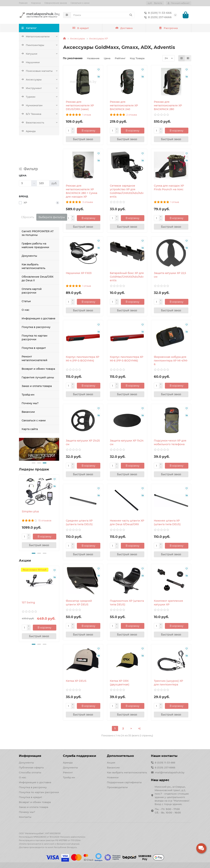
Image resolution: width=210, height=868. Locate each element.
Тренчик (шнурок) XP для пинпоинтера (168, 683)
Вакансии (28, 386)
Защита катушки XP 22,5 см (170, 275)
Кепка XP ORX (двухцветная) (120, 683)
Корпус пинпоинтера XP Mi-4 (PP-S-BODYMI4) (83, 359)
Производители (117, 787)
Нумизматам (32, 105)
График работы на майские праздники (35, 219)
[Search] (103, 15)
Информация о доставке (39, 292)
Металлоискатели (35, 36)
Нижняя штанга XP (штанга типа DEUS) (167, 522)
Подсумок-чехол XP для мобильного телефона (170, 442)
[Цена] (25, 157)
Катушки (29, 54)
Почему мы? (30, 377)
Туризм (28, 97)
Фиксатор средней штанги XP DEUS (79, 603)
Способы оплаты (30, 772)
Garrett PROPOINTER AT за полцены (38, 207)
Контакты (25, 817)
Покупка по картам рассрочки (34, 311)
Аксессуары (31, 79)
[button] (34, 437)
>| (139, 728)
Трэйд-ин (28, 369)
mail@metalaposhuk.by (170, 772)
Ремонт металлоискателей (34, 332)
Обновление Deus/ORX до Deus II (38, 253)
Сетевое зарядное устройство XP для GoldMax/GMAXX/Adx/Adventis (127, 191)
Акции (111, 763)
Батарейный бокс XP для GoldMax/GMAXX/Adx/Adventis (127, 277)
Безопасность (33, 123)
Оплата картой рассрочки (32, 265)
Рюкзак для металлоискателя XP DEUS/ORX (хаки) (80, 105)
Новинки (113, 777)
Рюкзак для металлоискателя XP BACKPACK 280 (168, 105)
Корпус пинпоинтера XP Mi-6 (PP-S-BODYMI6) (127, 359)
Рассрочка (168, 28)
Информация (30, 756)
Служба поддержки (80, 756)
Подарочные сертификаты (124, 782)
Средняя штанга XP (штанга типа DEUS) (79, 522)
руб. (155, 3)
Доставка (124, 28)
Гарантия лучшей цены (38, 351)
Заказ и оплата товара (37, 360)
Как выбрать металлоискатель (33, 240)
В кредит (81, 28)
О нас (25, 284)
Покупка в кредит (34, 322)
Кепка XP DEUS (76, 681)
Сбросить (28, 191)
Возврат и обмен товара (38, 343)
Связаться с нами (80, 3)
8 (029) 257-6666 (157, 17)
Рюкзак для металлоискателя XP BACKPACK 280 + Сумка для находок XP (82, 191)
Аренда (28, 131)
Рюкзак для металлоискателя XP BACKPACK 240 (124, 105)
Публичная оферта (31, 767)
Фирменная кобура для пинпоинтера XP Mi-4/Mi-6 (171, 361)
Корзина (36, 3)
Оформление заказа (56, 3)
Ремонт (68, 772)
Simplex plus (30, 486)
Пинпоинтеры (33, 45)
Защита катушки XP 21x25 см (83, 442)
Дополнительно (120, 756)
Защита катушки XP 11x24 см (127, 442)
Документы (29, 230)
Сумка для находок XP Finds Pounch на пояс (169, 188)
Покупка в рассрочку (36, 301)
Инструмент (32, 88)
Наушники (30, 62)
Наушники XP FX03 (79, 273)
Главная (23, 3)
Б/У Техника (31, 114)
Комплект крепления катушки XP (168, 603)
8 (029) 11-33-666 (157, 13)
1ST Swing (28, 577)
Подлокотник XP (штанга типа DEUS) (127, 603)
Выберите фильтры (52, 191)
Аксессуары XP (99, 38)
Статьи (26, 275)
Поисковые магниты (37, 71)
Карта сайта (30, 403)
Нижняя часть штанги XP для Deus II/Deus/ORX (127, 522)
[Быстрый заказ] (39, 519)
